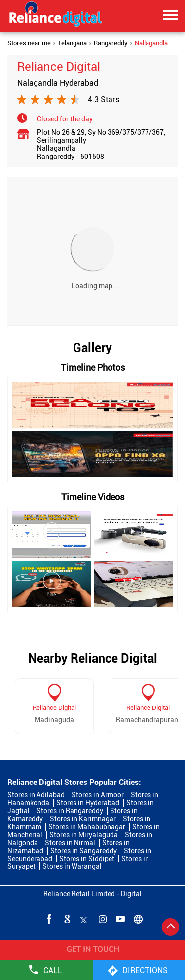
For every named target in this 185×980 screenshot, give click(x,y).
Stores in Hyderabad (88, 803)
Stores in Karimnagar (83, 819)
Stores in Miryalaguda (84, 835)
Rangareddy (111, 43)
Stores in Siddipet (87, 859)
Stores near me (29, 43)
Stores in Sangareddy (84, 851)
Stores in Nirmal (70, 843)
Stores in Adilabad (36, 795)
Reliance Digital (54, 708)
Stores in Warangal (72, 866)
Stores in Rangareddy (70, 811)
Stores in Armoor (98, 795)
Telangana (72, 43)
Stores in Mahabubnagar (87, 827)
